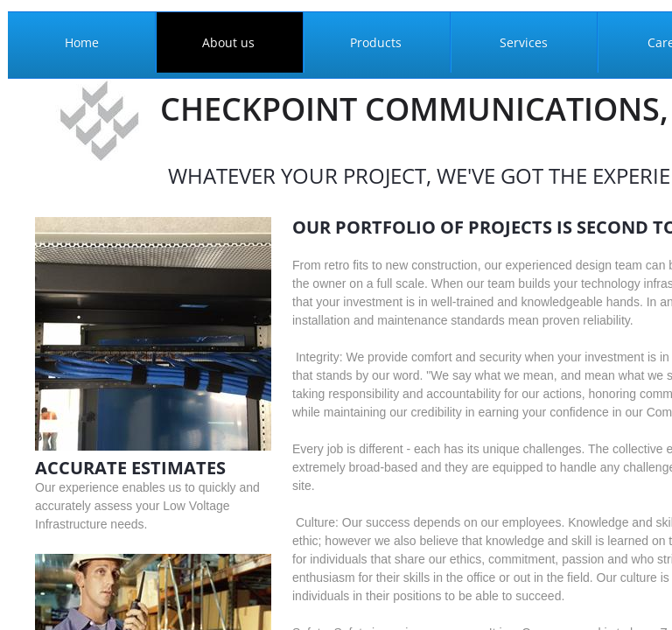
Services (524, 42)
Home (82, 42)
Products (376, 42)
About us (228, 42)
